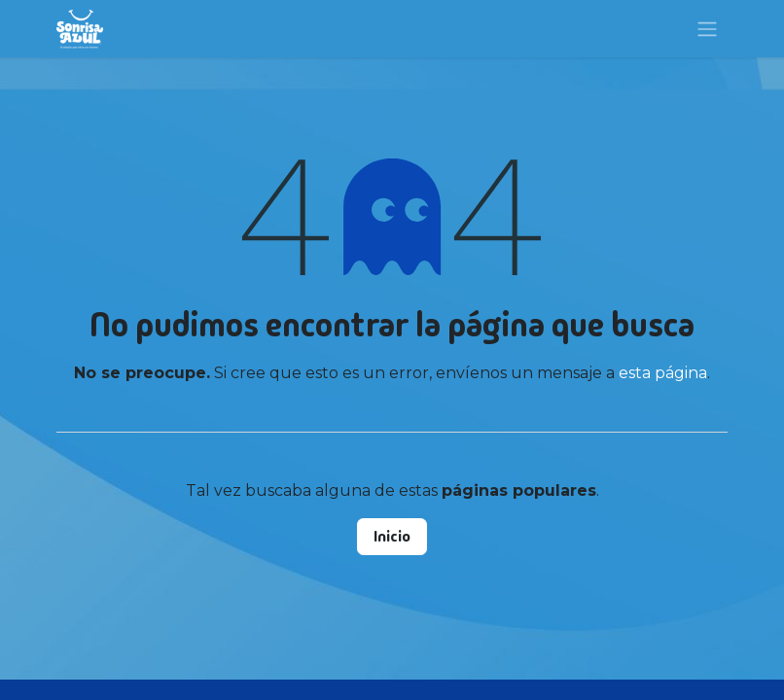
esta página (663, 373)
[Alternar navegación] (707, 29)
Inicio (392, 536)
